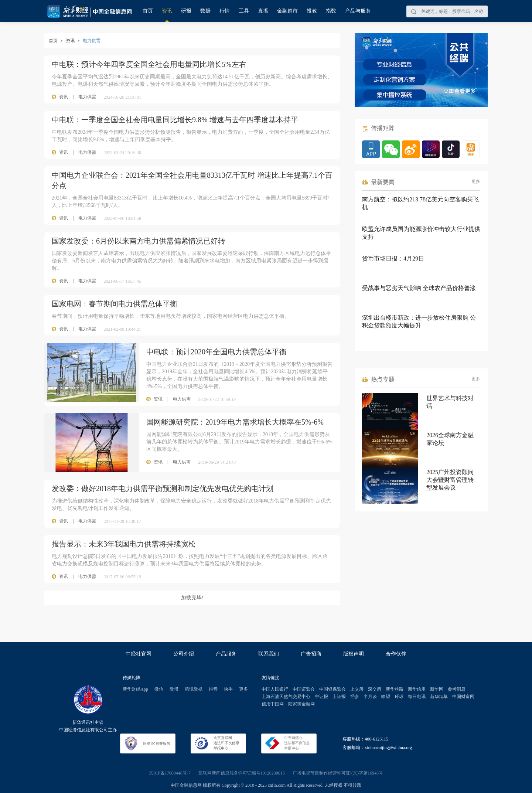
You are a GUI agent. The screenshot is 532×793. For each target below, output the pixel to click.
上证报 (339, 697)
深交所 (375, 689)
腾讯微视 (194, 689)
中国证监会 (304, 689)
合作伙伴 (396, 654)
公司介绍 (184, 654)
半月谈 (370, 697)
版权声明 (354, 654)
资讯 (167, 11)
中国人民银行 (275, 689)
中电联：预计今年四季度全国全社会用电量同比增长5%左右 (149, 64)
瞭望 (386, 697)
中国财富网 (463, 697)
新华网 (437, 689)
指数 (331, 11)
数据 (205, 11)
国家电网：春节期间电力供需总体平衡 (115, 304)
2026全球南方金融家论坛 (450, 439)
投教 (312, 11)
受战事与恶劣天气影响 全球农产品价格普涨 (419, 288)
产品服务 (226, 654)
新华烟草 (439, 697)
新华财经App (135, 689)
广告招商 (311, 654)
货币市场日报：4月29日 (393, 258)
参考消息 (457, 689)
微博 (174, 689)
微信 (159, 689)
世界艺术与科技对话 (450, 402)
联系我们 (269, 654)
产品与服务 (358, 11)
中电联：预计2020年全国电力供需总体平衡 (216, 352)
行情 (225, 11)
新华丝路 (395, 689)
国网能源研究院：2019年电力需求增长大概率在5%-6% (235, 422)
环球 (399, 697)
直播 (263, 11)
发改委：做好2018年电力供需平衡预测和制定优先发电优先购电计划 (163, 489)
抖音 (213, 689)
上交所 (357, 689)
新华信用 (417, 689)
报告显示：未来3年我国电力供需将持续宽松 (124, 544)
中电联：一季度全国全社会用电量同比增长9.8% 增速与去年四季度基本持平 (175, 120)
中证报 (321, 697)
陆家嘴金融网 (301, 704)
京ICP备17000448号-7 (170, 773)
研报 (186, 11)
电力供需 (87, 97)
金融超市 (287, 11)
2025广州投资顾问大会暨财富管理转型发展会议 (450, 480)
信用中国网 (273, 704)
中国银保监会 (332, 689)
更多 (476, 181)
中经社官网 (139, 654)
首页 (148, 11)
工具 (244, 11)
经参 (355, 697)
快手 (228, 689)
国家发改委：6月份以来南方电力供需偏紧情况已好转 (139, 241)
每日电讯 (417, 697)
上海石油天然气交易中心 (286, 697)
